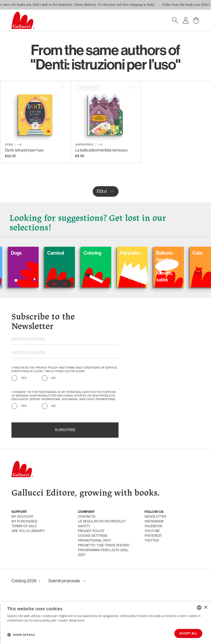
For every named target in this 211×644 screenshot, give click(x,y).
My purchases (24, 522)
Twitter (152, 541)
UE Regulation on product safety (102, 524)
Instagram (154, 522)
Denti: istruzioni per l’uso (24, 150)
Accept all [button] (188, 633)
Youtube (152, 531)
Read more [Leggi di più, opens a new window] (77, 620)
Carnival (62, 253)
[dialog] (105, 623)
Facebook (154, 526)
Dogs (23, 253)
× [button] (206, 607)
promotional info (94, 541)
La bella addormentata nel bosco (102, 150)
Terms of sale (24, 526)
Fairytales (136, 253)
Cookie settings (93, 536)
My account (22, 517)
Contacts (87, 517)
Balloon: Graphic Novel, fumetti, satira (171, 266)
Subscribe (65, 430)
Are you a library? (28, 531)
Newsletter (155, 517)
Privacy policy (91, 531)
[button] (21, 635)
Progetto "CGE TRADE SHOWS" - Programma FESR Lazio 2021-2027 (105, 550)
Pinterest (153, 536)
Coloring (99, 253)
